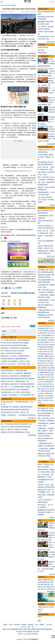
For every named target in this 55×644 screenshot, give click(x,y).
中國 (14, 110)
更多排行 (52, 518)
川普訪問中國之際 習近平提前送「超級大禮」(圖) (15, 413)
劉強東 (52, 368)
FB (41, 359)
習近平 (45, 333)
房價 (42, 370)
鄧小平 (51, 393)
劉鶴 (41, 349)
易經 (39, 398)
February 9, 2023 (27, 171)
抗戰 (51, 391)
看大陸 (7, 5)
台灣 (42, 368)
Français (25, 634)
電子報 (11, 625)
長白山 (46, 379)
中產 (51, 366)
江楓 (42, 589)
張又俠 (50, 333)
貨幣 (49, 361)
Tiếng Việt (31, 634)
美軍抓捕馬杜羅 (42, 53)
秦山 (42, 587)
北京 (49, 368)
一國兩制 (46, 356)
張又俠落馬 (41, 50)
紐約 (26, 632)
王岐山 (47, 345)
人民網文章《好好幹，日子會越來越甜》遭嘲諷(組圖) (16, 374)
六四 (49, 340)
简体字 (20, 634)
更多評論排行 (32, 419)
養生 (41, 403)
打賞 (27, 12)
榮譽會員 (19, 274)
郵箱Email (40, 617)
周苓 (39, 584)
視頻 (40, 520)
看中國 (6, 230)
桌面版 (5, 625)
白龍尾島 (51, 379)
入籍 (42, 389)
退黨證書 (43, 629)
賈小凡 (52, 580)
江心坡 (40, 382)
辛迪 (53, 589)
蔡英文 (45, 368)
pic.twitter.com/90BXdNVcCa (25, 167)
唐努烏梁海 (41, 379)
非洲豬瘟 (49, 370)
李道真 (40, 582)
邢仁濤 (52, 587)
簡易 (49, 580)
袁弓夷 (41, 338)
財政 (45, 366)
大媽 (39, 370)
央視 (48, 384)
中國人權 (40, 609)
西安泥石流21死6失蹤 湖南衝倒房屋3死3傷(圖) (14, 346)
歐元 (45, 363)
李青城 (48, 587)
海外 (51, 389)
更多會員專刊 (51, 42)
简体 (50, 2)
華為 (39, 345)
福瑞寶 (38, 629)
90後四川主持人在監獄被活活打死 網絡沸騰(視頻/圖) (16, 377)
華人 (51, 384)
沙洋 (16, 66)
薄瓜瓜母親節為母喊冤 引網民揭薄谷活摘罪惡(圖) (15, 410)
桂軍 (48, 391)
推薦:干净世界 (7, 629)
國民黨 (47, 331)
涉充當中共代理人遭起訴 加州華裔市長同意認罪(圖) (16, 428)
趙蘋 (39, 587)
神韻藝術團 (14, 629)
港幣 (51, 363)
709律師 (42, 375)
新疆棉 (48, 335)
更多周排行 (51, 320)
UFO (50, 342)
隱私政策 (31, 625)
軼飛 (46, 582)
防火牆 (50, 373)
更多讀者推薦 (32, 436)
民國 (45, 391)
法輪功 (49, 375)
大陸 (31, 44)
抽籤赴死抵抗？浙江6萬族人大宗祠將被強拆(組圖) (15, 357)
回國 (39, 389)
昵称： (4, 313)
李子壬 (45, 589)
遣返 (50, 386)
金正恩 (42, 345)
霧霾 (41, 373)
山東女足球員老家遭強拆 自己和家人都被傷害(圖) (15, 390)
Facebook (23, 627)
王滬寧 (44, 349)
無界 (51, 629)
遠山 (49, 582)
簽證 (52, 386)
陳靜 (42, 584)
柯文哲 (41, 342)
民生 (48, 389)
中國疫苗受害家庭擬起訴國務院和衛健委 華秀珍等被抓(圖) (17, 379)
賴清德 (40, 328)
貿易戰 (41, 333)
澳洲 (42, 391)
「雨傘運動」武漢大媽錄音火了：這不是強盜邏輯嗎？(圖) (17, 396)
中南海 (41, 352)
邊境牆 (41, 347)
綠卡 (45, 389)
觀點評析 (46, 607)
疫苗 (45, 370)
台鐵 (50, 331)
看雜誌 (25, 629)
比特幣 (41, 363)
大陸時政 (40, 607)
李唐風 (45, 584)
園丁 (49, 584)
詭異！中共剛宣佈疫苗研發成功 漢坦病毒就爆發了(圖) (16, 425)
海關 (47, 386)
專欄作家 (42, 577)
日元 (48, 363)
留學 (44, 386)
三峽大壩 (43, 335)
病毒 (47, 328)
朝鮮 (44, 359)
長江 (51, 335)
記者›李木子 (4, 227)
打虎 (51, 354)
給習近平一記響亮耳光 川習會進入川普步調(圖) (14, 430)
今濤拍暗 (44, 580)
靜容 (45, 587)
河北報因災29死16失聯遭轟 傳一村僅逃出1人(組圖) (15, 362)
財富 (48, 366)
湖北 (2, 50)
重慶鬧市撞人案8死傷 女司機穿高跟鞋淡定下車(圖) (15, 433)
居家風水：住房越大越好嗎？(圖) (51, 129)
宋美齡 (47, 393)
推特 (29, 627)
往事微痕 (46, 338)
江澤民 (49, 349)
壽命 (51, 400)
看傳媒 (34, 629)
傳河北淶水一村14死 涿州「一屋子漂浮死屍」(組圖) (16, 365)
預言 (41, 400)
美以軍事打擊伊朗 (43, 47)
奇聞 (44, 400)
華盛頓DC (30, 632)
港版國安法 (44, 340)
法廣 (50, 356)
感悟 (51, 398)
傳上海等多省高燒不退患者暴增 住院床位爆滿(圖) (15, 344)
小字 (34, 12)
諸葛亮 (51, 396)
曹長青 (50, 589)
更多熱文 (52, 459)
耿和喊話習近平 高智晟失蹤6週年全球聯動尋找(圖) (15, 349)
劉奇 (42, 396)
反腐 (48, 354)
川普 (53, 326)
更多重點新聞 (51, 144)
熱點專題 (42, 45)
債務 (41, 361)
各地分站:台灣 (20, 632)
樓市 (42, 366)
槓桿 (43, 361)
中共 (53, 342)
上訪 (45, 375)
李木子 (40, 612)
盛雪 (52, 584)
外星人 (47, 400)
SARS (43, 382)
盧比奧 (44, 328)
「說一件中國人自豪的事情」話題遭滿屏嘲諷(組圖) (15, 341)
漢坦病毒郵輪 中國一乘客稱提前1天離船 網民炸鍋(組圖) (17, 408)
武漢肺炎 (48, 326)
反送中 (51, 352)
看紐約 (29, 629)
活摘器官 (43, 377)
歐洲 (35, 632)
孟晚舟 (51, 345)
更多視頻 (52, 574)
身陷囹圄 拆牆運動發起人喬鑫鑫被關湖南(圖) (14, 360)
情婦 (42, 354)
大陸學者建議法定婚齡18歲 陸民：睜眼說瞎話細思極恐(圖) (17, 385)
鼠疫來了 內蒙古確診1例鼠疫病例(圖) (11, 354)
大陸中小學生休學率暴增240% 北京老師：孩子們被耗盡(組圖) (46, 200)
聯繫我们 (42, 625)
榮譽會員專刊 (43, 9)
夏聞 (52, 582)
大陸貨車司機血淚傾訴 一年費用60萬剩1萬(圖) (14, 371)
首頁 (3, 5)
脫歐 (51, 359)
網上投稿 (49, 625)
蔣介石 (43, 393)
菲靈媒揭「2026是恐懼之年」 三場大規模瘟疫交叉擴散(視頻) (18, 416)
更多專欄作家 (51, 591)
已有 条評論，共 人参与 (9, 318)
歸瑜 (43, 582)
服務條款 (24, 625)
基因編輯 (45, 373)
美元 (46, 361)
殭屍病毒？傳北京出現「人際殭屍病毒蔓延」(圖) (15, 382)
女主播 (44, 384)
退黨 (51, 340)
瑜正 (39, 589)
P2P (39, 373)
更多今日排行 (51, 256)
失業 (8, 126)
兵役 (14, 82)
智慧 (48, 398)
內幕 (45, 352)
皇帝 (48, 396)
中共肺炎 (40, 326)
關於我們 (17, 625)
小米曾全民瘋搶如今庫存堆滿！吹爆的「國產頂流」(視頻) (46, 157)
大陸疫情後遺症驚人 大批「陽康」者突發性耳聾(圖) (16, 393)
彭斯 (45, 347)
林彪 (39, 396)
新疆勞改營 (49, 382)
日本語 (36, 634)
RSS (33, 627)
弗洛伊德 (46, 342)
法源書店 (20, 629)
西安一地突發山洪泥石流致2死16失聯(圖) (12, 352)
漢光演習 (42, 331)
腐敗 (45, 354)
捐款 (37, 625)
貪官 (39, 354)
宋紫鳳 (40, 580)
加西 (38, 632)
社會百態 (13, 5)
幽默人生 (43, 398)
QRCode (14, 288)
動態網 (47, 629)
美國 (48, 347)
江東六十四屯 (50, 377)
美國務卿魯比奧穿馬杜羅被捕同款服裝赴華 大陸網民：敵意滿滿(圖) (46, 512)
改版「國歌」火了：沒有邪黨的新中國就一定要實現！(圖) (17, 388)
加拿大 (47, 359)
